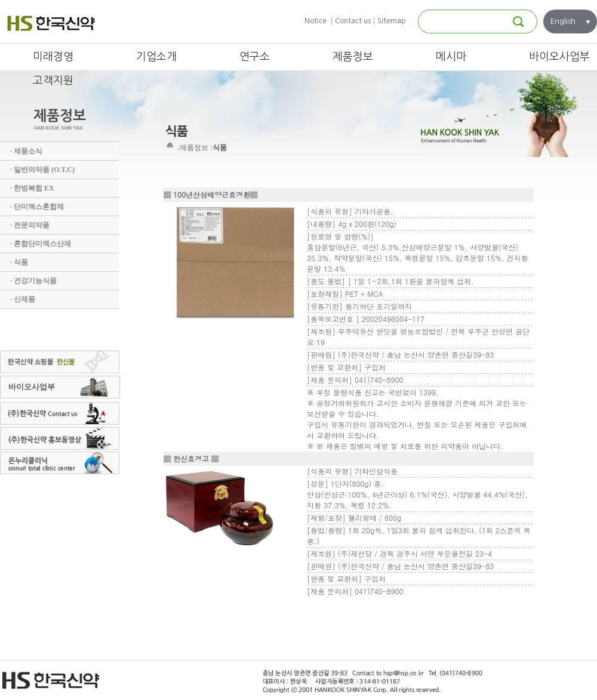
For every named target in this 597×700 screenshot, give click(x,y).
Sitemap (392, 21)
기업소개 (156, 57)
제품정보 (353, 57)
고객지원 (53, 81)
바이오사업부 (559, 57)
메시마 (451, 57)
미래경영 (53, 57)
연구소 (255, 57)
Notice (316, 21)
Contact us (353, 21)
